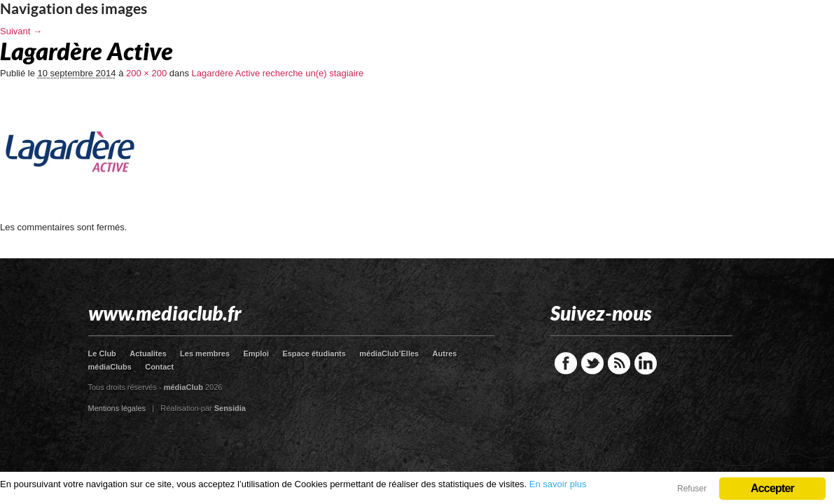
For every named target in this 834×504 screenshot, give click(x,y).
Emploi (256, 353)
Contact (159, 367)
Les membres (205, 353)
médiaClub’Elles (389, 353)
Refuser (692, 489)
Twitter (592, 363)
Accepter (772, 488)
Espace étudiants (314, 353)
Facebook (566, 363)
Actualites (148, 353)
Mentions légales (117, 408)
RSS (619, 363)
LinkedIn (646, 363)
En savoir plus (558, 484)
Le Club (102, 353)
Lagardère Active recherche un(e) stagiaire (278, 73)
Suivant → (21, 31)
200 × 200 (146, 73)
